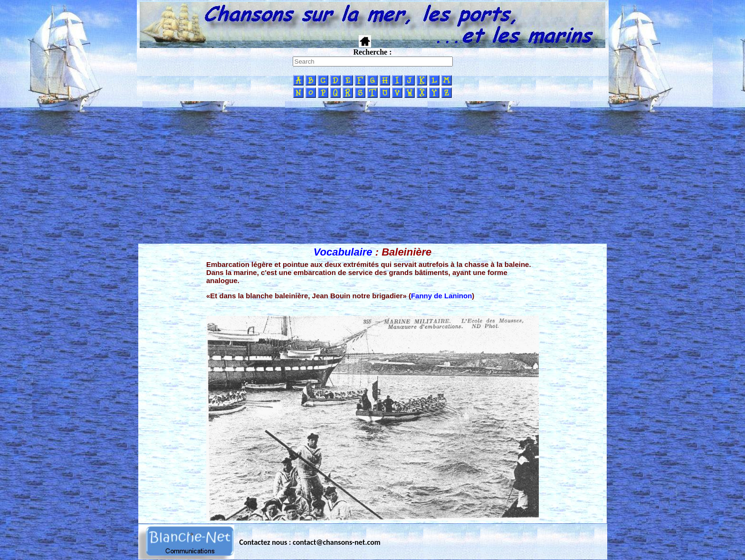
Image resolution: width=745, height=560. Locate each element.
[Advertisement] (372, 172)
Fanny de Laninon (441, 296)
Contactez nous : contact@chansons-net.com (310, 542)
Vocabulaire (343, 252)
